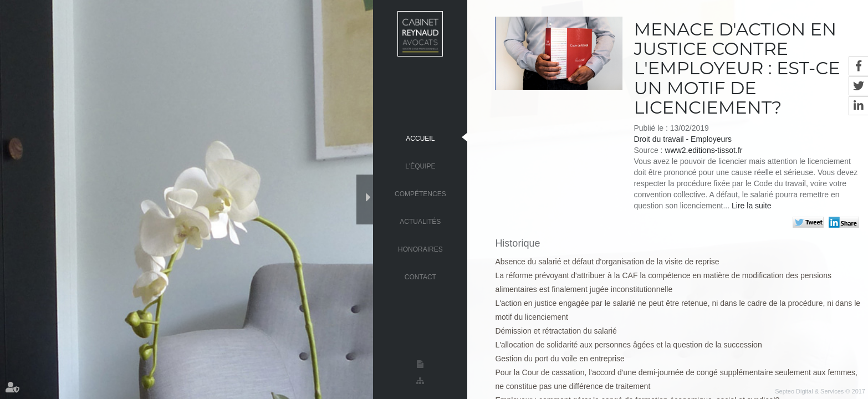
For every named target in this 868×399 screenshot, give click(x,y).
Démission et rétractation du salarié (556, 331)
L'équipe (420, 166)
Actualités (420, 221)
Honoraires (420, 249)
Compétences (420, 193)
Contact (420, 277)
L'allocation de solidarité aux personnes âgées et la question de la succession (628, 345)
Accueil (420, 138)
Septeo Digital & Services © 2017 (820, 391)
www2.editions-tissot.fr (703, 150)
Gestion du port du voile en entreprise (560, 359)
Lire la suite (752, 206)
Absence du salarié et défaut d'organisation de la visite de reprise (607, 262)
